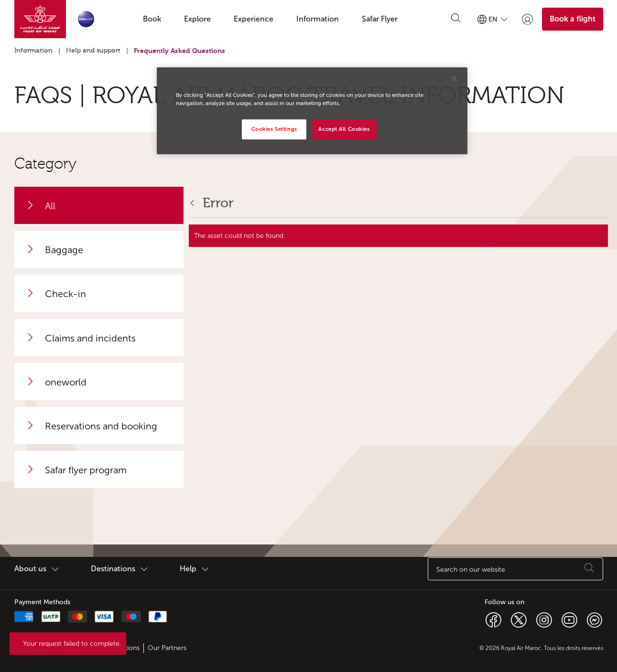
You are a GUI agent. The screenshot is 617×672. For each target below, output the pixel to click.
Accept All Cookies (344, 129)
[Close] (454, 79)
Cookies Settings (274, 129)
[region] (312, 111)
